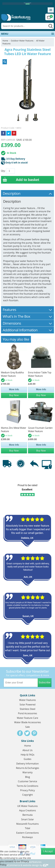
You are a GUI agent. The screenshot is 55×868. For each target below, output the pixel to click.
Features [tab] (28, 310)
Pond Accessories (28, 713)
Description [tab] (28, 193)
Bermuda (27, 815)
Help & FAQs (27, 755)
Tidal (28, 828)
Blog (27, 777)
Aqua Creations (27, 810)
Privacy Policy (28, 790)
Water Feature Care (27, 718)
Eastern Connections (27, 833)
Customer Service (27, 781)
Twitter (27, 733)
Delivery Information (27, 764)
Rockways (27, 837)
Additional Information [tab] (28, 330)
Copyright (27, 795)
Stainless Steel (27, 709)
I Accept (48, 851)
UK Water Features (27, 806)
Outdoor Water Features (22, 41)
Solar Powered (28, 705)
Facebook (20, 733)
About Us (27, 750)
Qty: (3, 171)
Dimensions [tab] (28, 323)
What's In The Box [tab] (28, 316)
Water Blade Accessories (28, 722)
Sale (27, 727)
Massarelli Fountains (27, 824)
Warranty (27, 772)
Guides (28, 759)
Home (5, 41)
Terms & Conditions (27, 786)
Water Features (28, 700)
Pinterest (34, 733)
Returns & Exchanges (27, 768)
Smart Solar (27, 819)
